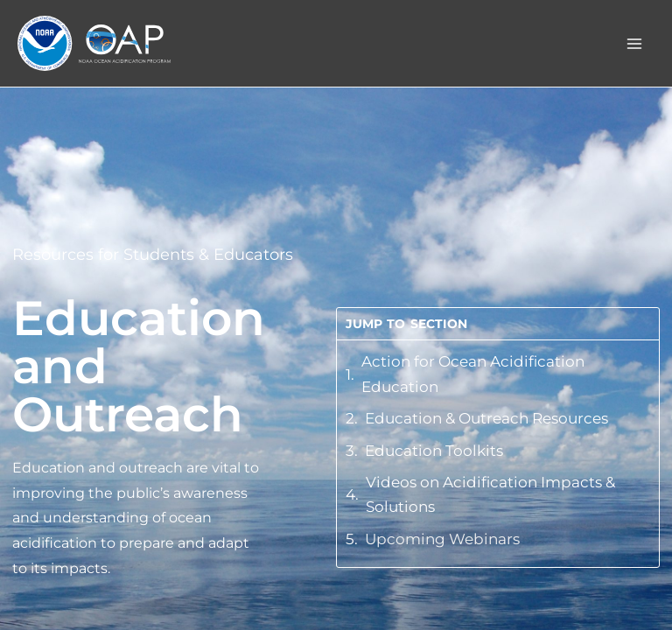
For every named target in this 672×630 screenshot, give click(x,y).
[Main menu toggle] (635, 44)
